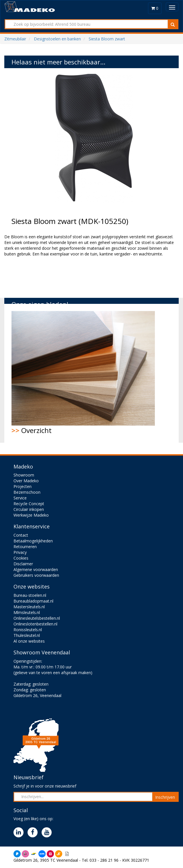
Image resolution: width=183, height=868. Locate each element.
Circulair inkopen (29, 509)
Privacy (20, 552)
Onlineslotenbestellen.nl (35, 624)
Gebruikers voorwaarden (36, 575)
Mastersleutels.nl (29, 607)
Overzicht (83, 373)
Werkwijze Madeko (31, 515)
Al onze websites (29, 641)
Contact (21, 535)
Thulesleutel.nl (27, 635)
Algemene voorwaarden (36, 569)
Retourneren (25, 547)
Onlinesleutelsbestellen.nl (37, 618)
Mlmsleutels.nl (27, 612)
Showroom (24, 475)
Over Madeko (26, 481)
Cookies (21, 558)
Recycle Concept (29, 504)
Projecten (23, 486)
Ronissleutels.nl (28, 630)
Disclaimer (23, 564)
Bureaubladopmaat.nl (33, 601)
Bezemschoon (27, 492)
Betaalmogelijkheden (33, 541)
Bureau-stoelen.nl (30, 595)
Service (20, 498)
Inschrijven (165, 797)
